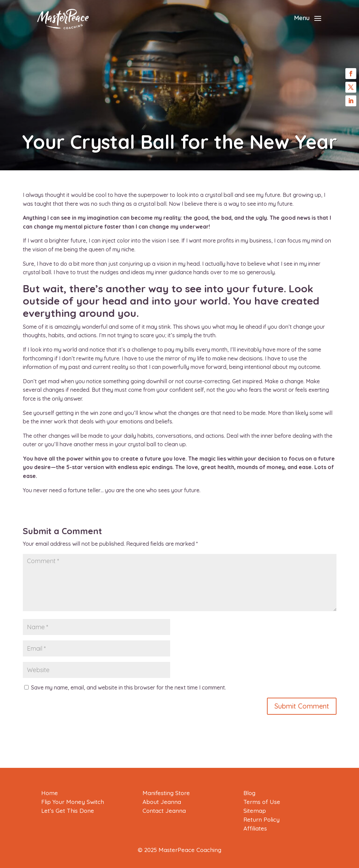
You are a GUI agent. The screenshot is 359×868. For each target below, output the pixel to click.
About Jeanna (162, 802)
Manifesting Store (166, 793)
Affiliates (255, 828)
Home (50, 793)
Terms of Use (262, 802)
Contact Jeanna (164, 811)
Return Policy (261, 819)
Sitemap (255, 811)
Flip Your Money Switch (73, 802)
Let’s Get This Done (68, 811)
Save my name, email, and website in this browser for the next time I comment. (129, 687)
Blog (249, 793)
